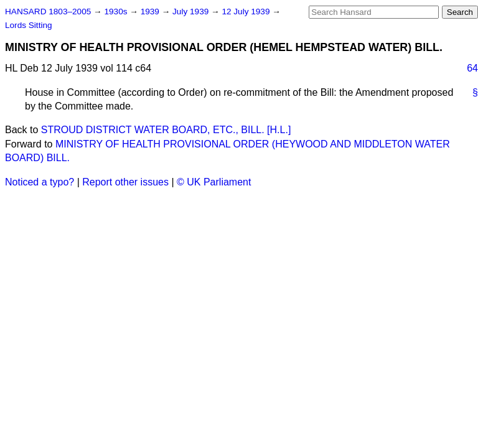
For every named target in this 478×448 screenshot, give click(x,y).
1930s (117, 12)
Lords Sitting (29, 25)
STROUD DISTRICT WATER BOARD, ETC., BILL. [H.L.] (166, 130)
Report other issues (125, 182)
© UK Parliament (214, 182)
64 (472, 68)
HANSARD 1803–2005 (48, 12)
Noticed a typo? (40, 182)
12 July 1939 (247, 12)
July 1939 (192, 12)
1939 (151, 12)
